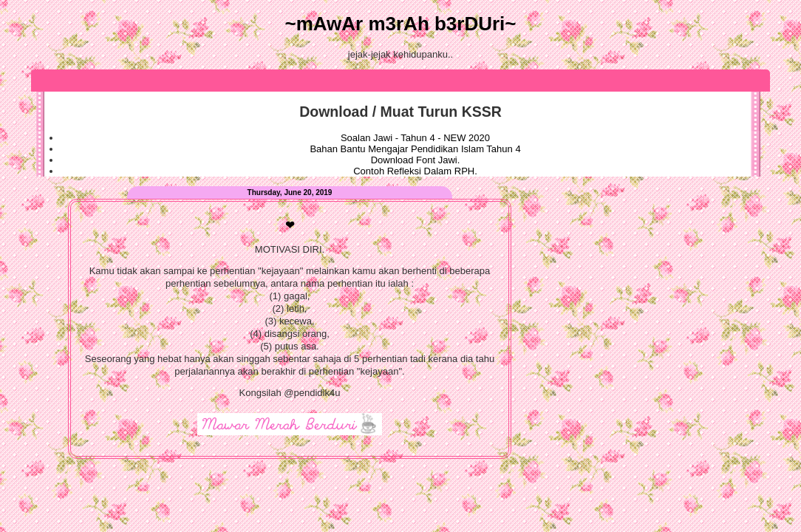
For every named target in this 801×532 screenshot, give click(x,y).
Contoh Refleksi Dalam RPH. (415, 171)
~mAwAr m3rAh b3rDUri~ (400, 24)
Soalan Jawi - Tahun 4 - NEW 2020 (415, 138)
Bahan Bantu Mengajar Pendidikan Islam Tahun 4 (415, 149)
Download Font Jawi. (416, 160)
